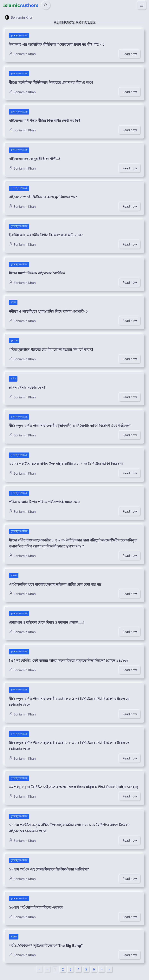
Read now (130, 54)
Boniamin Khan (22, 54)
